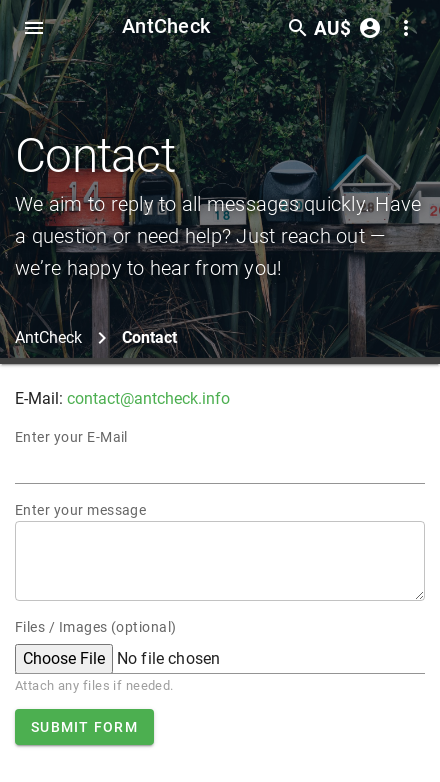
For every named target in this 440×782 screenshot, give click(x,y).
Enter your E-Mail (71, 437)
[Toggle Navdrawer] (34, 28)
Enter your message (80, 510)
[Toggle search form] (298, 28)
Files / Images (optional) (96, 627)
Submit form (84, 727)
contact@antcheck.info (148, 398)
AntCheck (166, 26)
